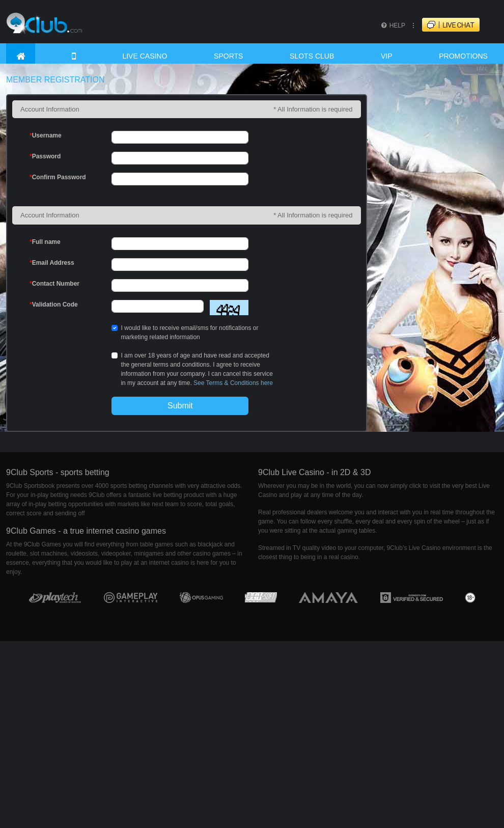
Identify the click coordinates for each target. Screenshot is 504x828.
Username (46, 135)
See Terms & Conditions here (233, 383)
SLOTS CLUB (312, 56)
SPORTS (228, 56)
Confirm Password (58, 177)
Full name (45, 242)
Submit (180, 406)
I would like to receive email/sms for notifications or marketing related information (189, 333)
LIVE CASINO (145, 56)
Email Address (52, 263)
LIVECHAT (460, 25)
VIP (387, 56)
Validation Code (54, 305)
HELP (393, 25)
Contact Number (54, 284)
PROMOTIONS (463, 56)
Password (45, 156)
